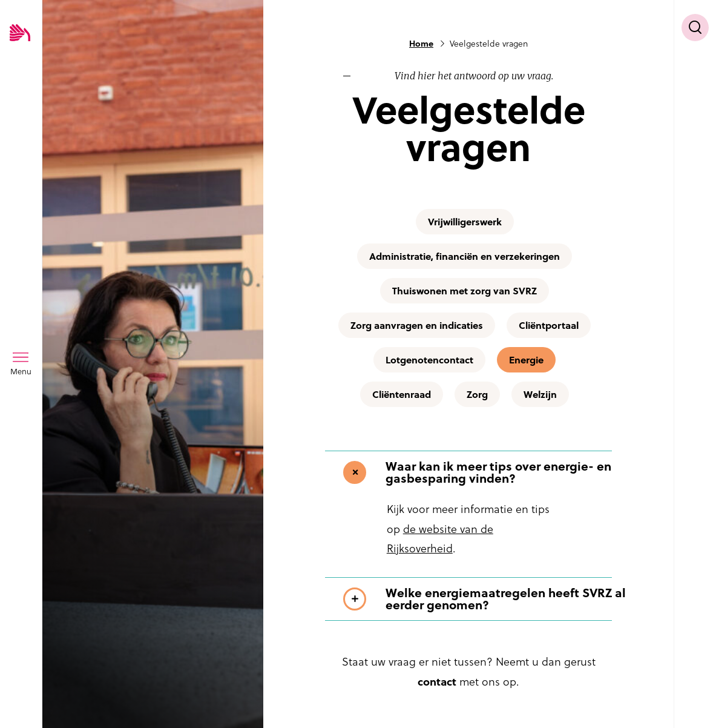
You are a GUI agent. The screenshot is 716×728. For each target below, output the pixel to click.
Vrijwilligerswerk (465, 222)
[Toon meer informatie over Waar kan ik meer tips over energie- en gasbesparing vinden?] (487, 472)
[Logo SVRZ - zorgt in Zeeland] (20, 34)
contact (437, 682)
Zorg (477, 394)
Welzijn (540, 394)
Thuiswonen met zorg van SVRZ (465, 291)
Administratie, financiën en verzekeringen (465, 256)
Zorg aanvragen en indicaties (417, 325)
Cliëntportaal (549, 325)
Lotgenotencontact (429, 360)
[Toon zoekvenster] (695, 28)
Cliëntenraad (402, 394)
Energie (526, 360)
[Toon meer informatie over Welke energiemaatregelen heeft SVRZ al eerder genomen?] (487, 599)
